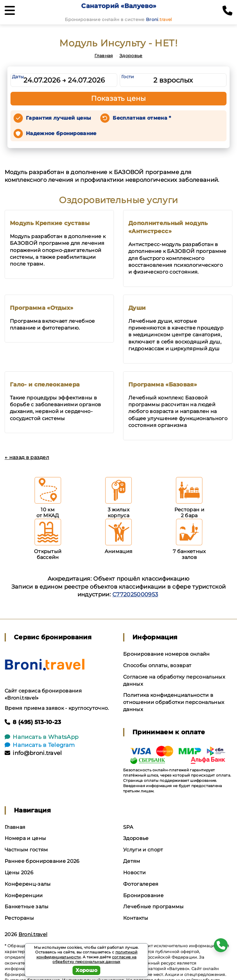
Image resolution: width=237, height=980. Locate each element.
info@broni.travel (33, 753)
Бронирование (143, 895)
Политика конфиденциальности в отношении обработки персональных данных (174, 702)
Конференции (24, 895)
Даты (18, 77)
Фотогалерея (141, 884)
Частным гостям (26, 850)
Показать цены (118, 98)
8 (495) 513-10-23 (33, 722)
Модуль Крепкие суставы (50, 223)
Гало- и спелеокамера (45, 385)
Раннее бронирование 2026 (42, 861)
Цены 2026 (19, 873)
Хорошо (87, 970)
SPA (128, 827)
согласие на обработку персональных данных (94, 959)
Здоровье (131, 56)
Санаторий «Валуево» (119, 6)
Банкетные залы (27, 907)
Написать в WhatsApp (42, 737)
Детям (132, 861)
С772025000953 (135, 594)
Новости (134, 873)
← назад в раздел (27, 457)
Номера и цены (25, 838)
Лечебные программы (154, 907)
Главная (104, 56)
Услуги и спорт (143, 850)
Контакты (136, 918)
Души (137, 308)
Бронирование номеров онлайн (166, 654)
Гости (128, 77)
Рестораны (19, 918)
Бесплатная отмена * (142, 118)
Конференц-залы (28, 884)
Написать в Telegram (40, 745)
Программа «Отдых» (42, 308)
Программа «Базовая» (163, 385)
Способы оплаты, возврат (157, 665)
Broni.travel (33, 934)
